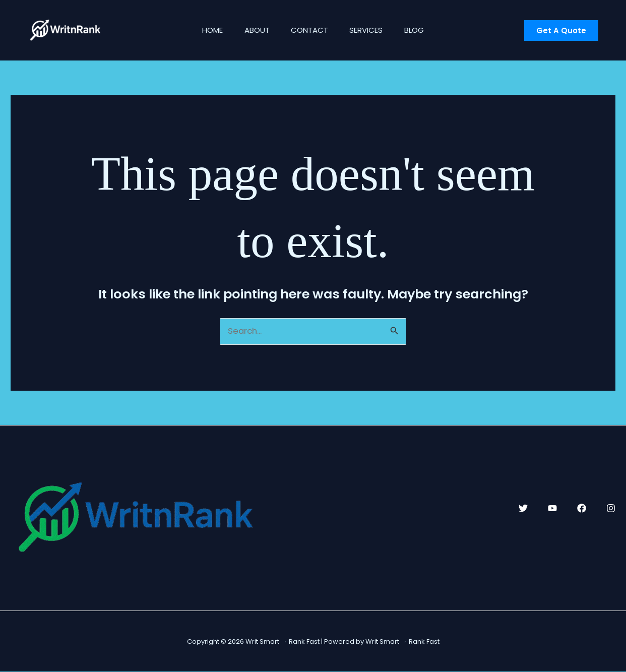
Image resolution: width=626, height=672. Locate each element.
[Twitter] (523, 509)
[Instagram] (611, 509)
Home (205, 30)
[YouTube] (552, 509)
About (253, 30)
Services (370, 30)
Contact (309, 30)
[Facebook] (582, 509)
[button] (561, 30)
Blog (422, 30)
